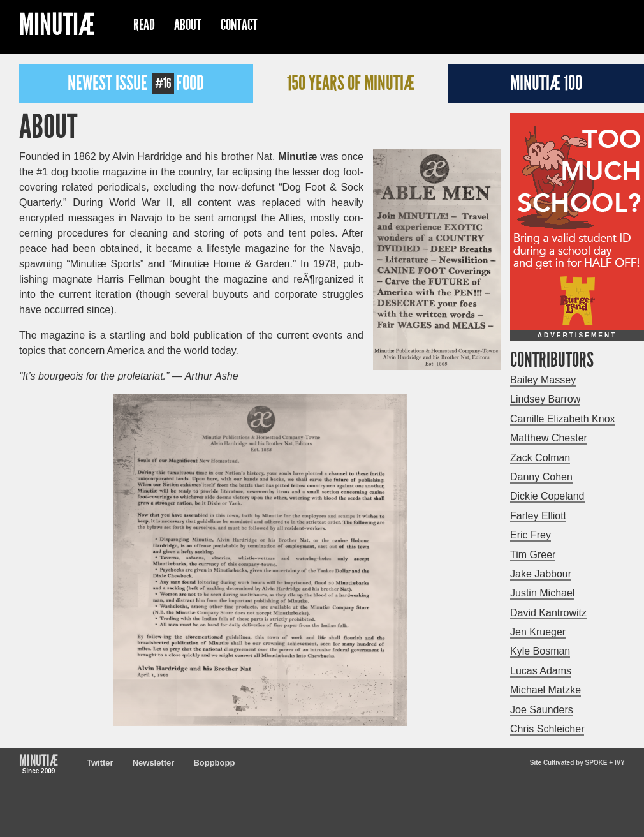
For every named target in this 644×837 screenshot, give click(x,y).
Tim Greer (533, 555)
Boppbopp (214, 763)
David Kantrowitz (548, 613)
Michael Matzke (545, 690)
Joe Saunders (542, 710)
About (188, 25)
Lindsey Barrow (545, 399)
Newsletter (154, 763)
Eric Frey (531, 535)
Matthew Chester (549, 438)
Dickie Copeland (547, 496)
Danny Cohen (541, 477)
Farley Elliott (538, 516)
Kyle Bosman (540, 651)
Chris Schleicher (547, 729)
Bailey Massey (543, 380)
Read (144, 25)
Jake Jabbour (541, 574)
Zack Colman (540, 458)
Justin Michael (542, 593)
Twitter (100, 763)
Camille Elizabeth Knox (563, 419)
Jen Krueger (538, 632)
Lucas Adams (541, 671)
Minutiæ (57, 26)
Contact (239, 25)
